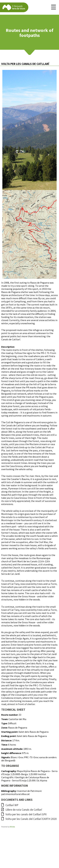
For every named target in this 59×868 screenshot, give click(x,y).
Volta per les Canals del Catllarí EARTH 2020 (29, 819)
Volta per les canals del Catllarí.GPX (24, 814)
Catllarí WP (10, 805)
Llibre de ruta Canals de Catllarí (22, 810)
